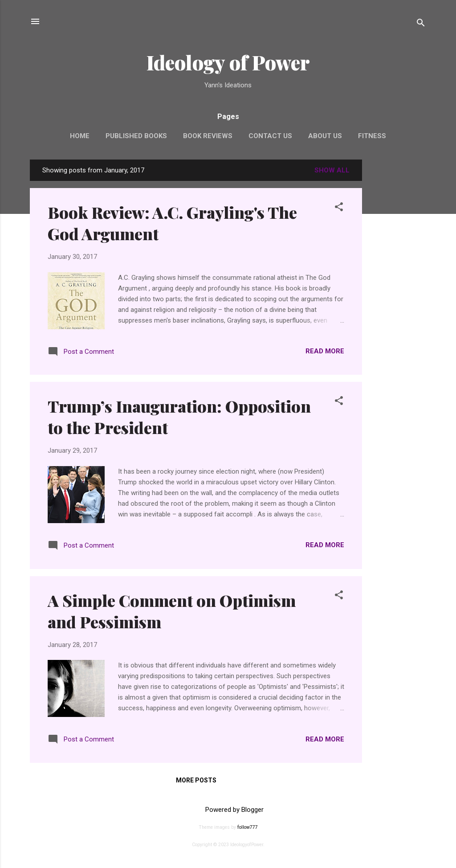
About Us (325, 136)
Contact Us (270, 136)
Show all (332, 170)
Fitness (372, 136)
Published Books (136, 136)
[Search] (421, 24)
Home (80, 136)
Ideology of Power (228, 62)
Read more (325, 351)
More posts (196, 780)
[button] (339, 208)
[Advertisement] (398, 293)
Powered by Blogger (228, 810)
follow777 (248, 827)
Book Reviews (208, 136)
